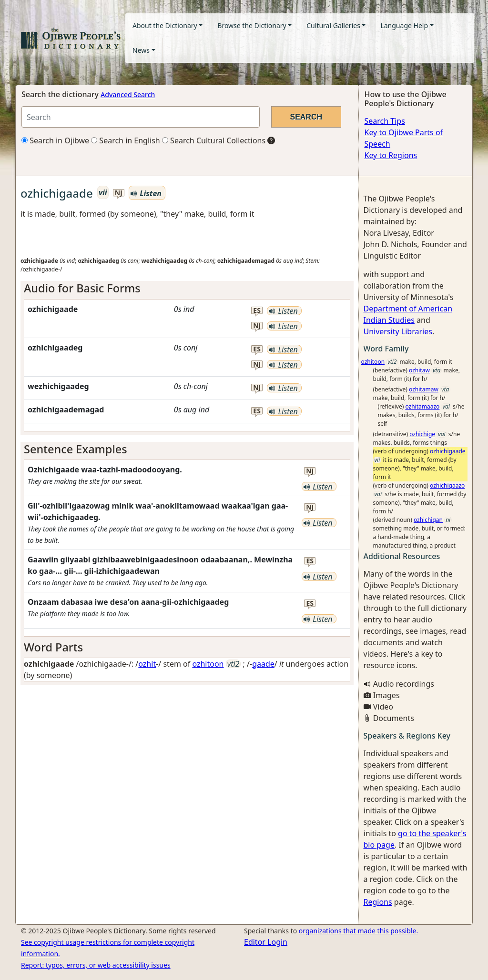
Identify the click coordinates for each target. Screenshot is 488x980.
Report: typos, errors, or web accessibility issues (96, 965)
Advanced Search (128, 95)
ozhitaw (419, 370)
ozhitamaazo (422, 406)
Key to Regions (391, 155)
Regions (378, 902)
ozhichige (422, 434)
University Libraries (398, 331)
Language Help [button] (404, 25)
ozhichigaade (448, 451)
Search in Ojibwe (55, 140)
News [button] (141, 50)
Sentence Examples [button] (76, 449)
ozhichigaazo (447, 485)
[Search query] (141, 117)
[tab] (187, 288)
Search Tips (385, 121)
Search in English (126, 140)
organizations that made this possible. (358, 931)
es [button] (257, 311)
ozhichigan (428, 520)
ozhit (147, 664)
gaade (263, 664)
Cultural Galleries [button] (333, 25)
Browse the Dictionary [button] (252, 25)
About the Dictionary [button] (165, 25)
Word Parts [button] (53, 647)
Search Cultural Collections (214, 140)
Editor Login (266, 942)
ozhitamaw (424, 389)
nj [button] (119, 193)
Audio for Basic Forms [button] (82, 288)
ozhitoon (208, 664)
